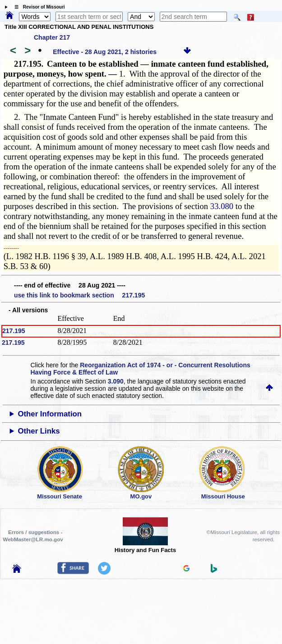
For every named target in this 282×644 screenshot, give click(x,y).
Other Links (39, 431)
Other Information (50, 414)
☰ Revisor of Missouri (37, 7)
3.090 (116, 381)
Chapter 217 (52, 37)
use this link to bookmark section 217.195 (79, 295)
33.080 (222, 206)
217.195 (14, 331)
